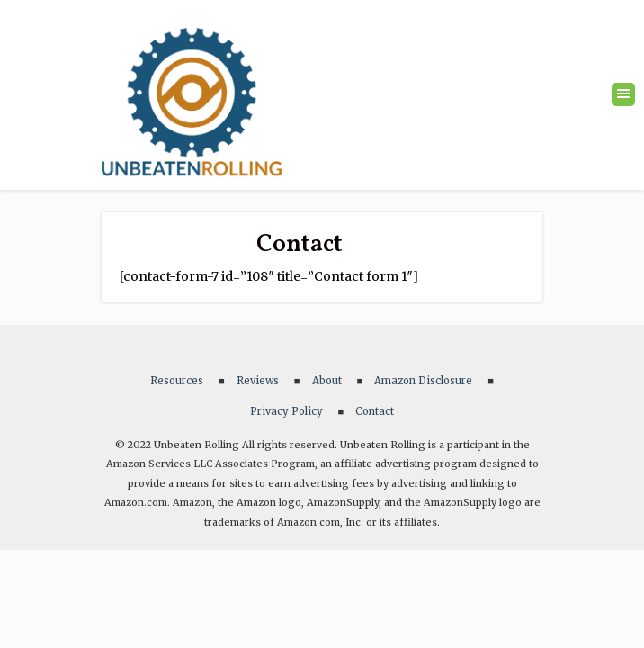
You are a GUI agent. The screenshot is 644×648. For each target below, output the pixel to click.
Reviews (258, 381)
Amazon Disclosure (423, 381)
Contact (375, 411)
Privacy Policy (286, 411)
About (327, 381)
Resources (177, 381)
